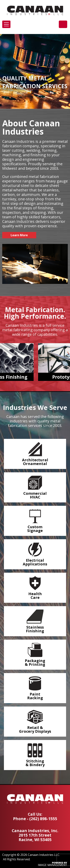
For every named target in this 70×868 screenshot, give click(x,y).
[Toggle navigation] (6, 24)
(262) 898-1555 (63, 24)
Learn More (19, 235)
